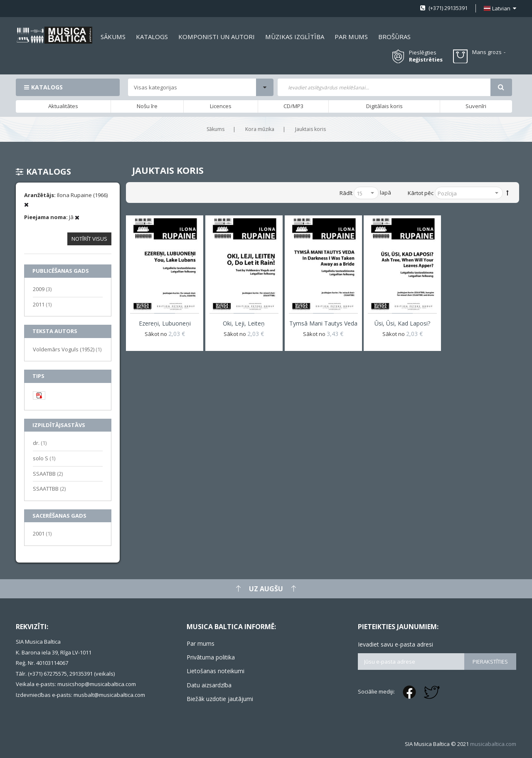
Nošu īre (147, 106)
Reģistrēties (426, 60)
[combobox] (384, 87)
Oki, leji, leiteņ (244, 323)
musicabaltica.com (493, 744)
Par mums (201, 643)
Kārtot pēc (421, 193)
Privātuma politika (211, 657)
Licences (221, 106)
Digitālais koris (384, 106)
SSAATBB (48, 473)
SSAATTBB (49, 488)
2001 (42, 533)
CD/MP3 (293, 106)
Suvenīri (476, 106)
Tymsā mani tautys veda (323, 323)
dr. (40, 443)
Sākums (216, 129)
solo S (44, 458)
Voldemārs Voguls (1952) (67, 349)
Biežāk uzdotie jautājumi (220, 699)
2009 (42, 289)
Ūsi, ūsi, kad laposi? (402, 323)
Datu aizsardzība (209, 685)
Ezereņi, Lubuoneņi (165, 323)
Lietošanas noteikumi (216, 671)
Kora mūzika (260, 129)
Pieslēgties (423, 52)
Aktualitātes (63, 106)
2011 (42, 304)
